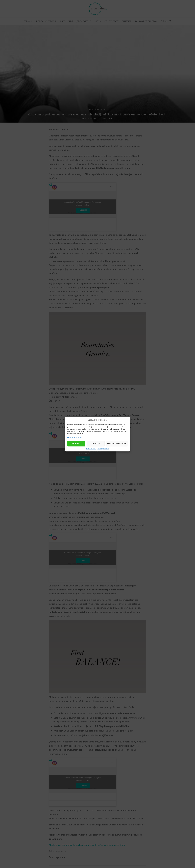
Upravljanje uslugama (74, 437)
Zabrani (96, 444)
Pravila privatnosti (103, 449)
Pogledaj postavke (117, 444)
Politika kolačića (91, 449)
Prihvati (76, 444)
